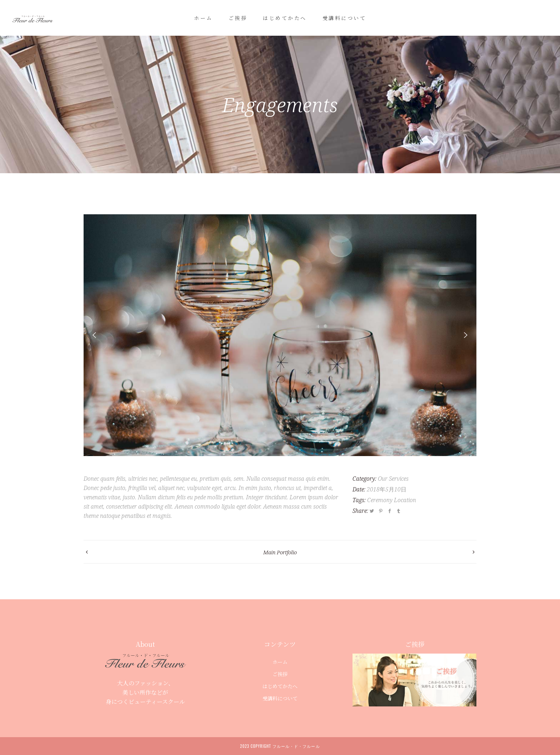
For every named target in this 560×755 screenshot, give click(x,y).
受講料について (280, 698)
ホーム (280, 662)
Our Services (393, 479)
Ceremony (380, 500)
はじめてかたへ (280, 686)
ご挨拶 (280, 674)
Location (405, 500)
